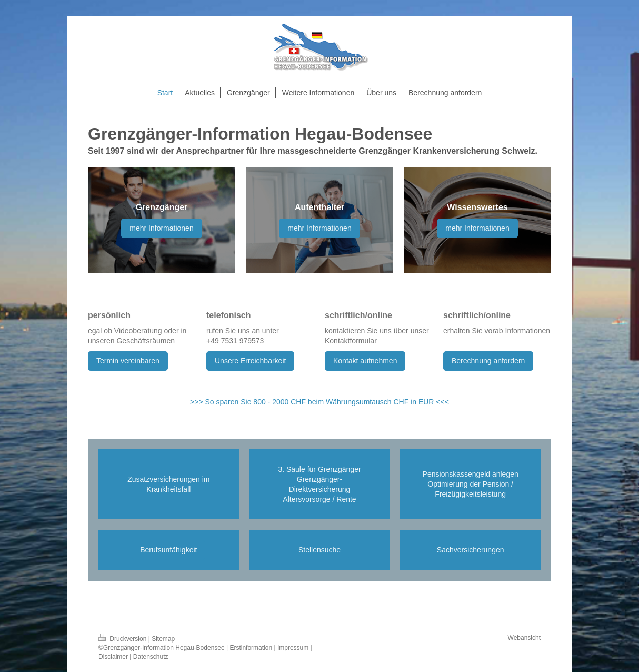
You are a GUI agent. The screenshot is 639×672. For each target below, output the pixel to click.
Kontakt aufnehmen (365, 361)
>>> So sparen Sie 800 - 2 (233, 402)
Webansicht (524, 638)
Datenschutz (151, 657)
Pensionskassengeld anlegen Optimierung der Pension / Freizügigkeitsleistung (471, 484)
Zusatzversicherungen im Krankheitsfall (168, 484)
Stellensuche (319, 550)
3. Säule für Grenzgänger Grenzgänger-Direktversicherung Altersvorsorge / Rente (319, 484)
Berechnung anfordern (488, 361)
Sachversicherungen (471, 550)
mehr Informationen (161, 228)
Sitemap (163, 639)
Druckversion (123, 639)
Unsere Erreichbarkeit (250, 361)
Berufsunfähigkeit (168, 550)
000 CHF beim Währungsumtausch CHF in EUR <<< (363, 402)
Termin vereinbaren (128, 361)
